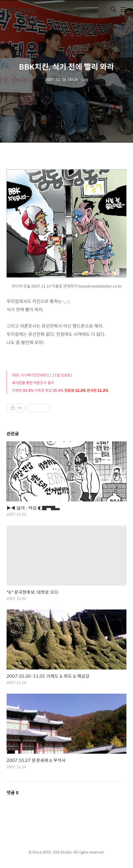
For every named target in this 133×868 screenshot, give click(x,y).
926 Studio (21, 10)
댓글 (13, 792)
